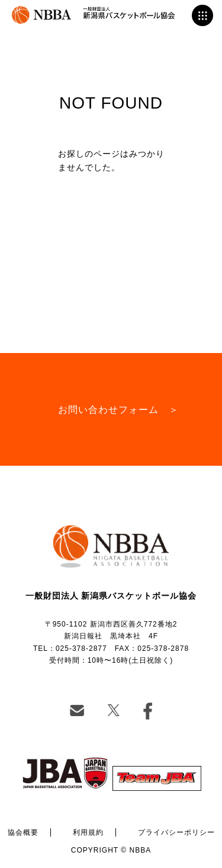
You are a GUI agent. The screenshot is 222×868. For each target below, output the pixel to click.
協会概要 (23, 832)
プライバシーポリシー (176, 832)
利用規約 (88, 832)
